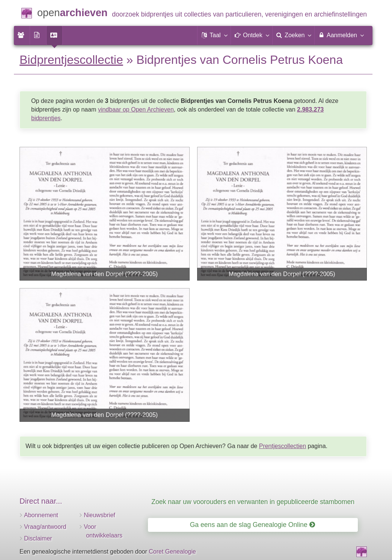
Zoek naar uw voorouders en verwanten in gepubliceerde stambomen (253, 502)
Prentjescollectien (283, 446)
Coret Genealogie (172, 552)
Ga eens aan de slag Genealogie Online (253, 525)
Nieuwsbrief (100, 515)
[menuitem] (22, 35)
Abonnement (41, 515)
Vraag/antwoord (45, 527)
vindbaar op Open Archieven (136, 109)
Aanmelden (341, 35)
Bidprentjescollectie (71, 60)
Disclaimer (38, 538)
